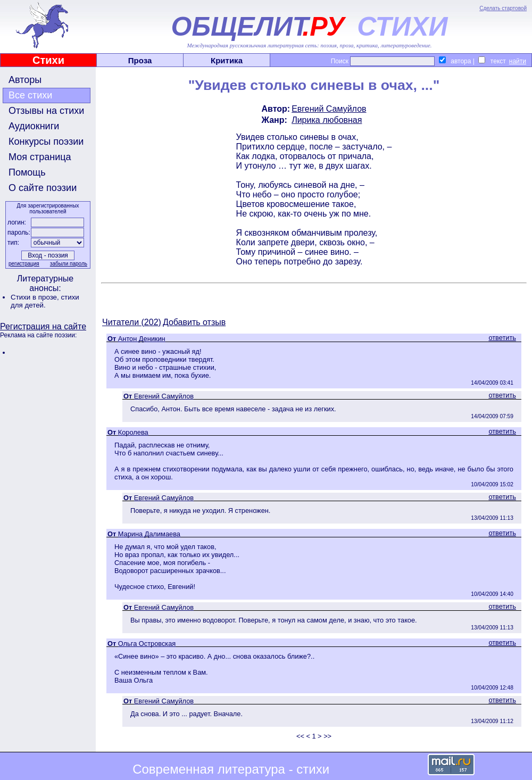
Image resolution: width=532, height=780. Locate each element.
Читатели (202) (132, 322)
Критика (227, 60)
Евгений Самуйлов (329, 109)
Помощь (27, 172)
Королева (133, 432)
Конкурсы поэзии (46, 142)
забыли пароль (69, 264)
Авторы (25, 80)
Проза (140, 60)
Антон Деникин (142, 339)
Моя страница (40, 157)
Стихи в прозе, (36, 297)
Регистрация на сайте (43, 326)
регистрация (24, 264)
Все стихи (30, 95)
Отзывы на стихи (46, 111)
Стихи (48, 60)
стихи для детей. (45, 301)
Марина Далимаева (149, 534)
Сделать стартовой (503, 8)
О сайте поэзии (43, 188)
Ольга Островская (147, 644)
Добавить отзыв (194, 322)
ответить (502, 338)
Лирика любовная (327, 120)
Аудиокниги (34, 126)
